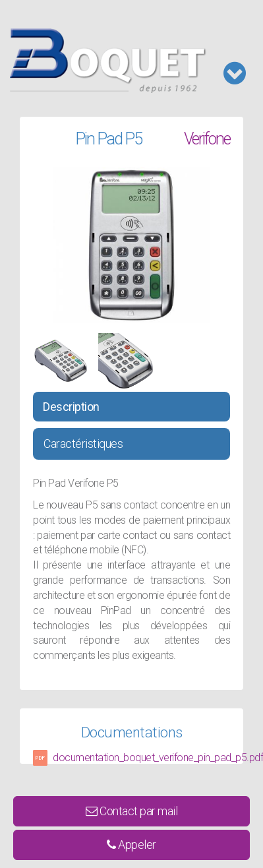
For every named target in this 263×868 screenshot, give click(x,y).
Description (71, 407)
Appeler (131, 845)
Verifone (207, 139)
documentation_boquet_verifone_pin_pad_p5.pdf (158, 758)
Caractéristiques (83, 444)
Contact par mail (131, 811)
